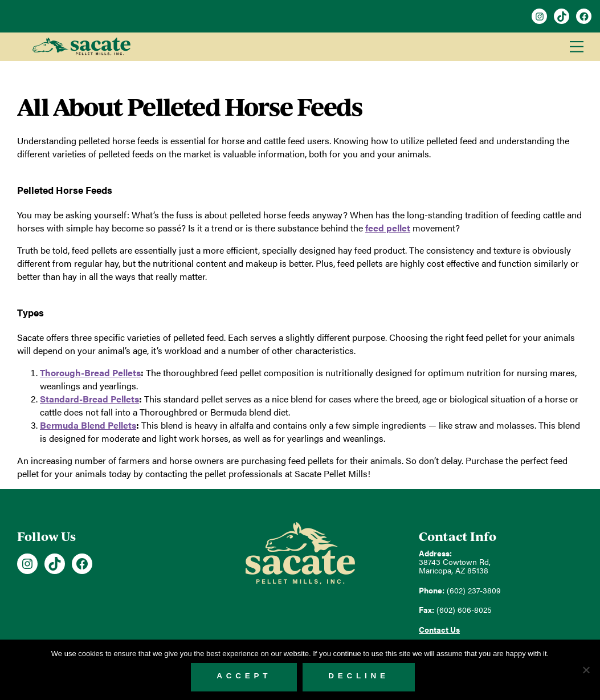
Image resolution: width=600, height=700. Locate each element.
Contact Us (439, 630)
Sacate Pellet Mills (81, 47)
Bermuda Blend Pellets (88, 425)
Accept (244, 676)
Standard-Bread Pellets (89, 399)
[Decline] (586, 670)
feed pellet (388, 228)
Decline (359, 676)
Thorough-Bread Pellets (90, 373)
